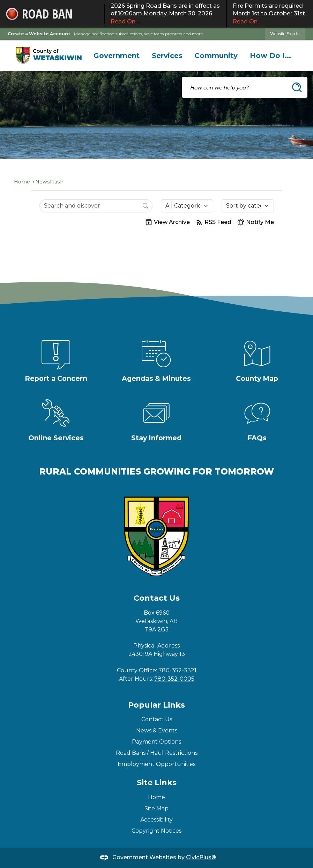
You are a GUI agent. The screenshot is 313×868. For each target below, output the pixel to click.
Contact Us (157, 719)
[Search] (146, 205)
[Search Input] (96, 206)
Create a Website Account (39, 34)
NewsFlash (49, 182)
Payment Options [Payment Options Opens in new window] (156, 742)
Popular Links (156, 705)
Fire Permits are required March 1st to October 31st (270, 14)
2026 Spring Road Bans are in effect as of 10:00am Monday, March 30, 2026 (166, 14)
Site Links (157, 783)
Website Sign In (285, 34)
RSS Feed (213, 222)
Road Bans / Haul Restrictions (157, 753)
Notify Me (255, 222)
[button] (297, 87)
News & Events (157, 730)
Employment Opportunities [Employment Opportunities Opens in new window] (156, 764)
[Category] (187, 206)
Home (22, 182)
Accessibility (156, 820)
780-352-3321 (177, 670)
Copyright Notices (156, 831)
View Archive (167, 222)
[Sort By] (248, 206)
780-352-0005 (174, 679)
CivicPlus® (201, 857)
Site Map (156, 808)
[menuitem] (117, 56)
